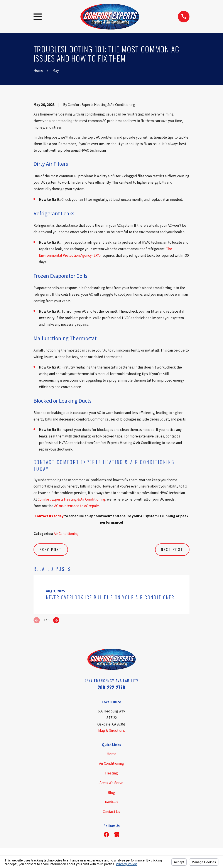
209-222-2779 (111, 687)
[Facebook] (106, 834)
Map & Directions (111, 731)
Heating (111, 773)
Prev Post (51, 549)
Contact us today (49, 516)
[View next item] (56, 620)
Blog (111, 793)
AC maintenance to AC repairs (77, 506)
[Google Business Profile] (117, 834)
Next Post (172, 549)
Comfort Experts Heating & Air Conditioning (71, 499)
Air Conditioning (66, 534)
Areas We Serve (111, 783)
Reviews (111, 802)
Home (111, 754)
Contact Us (111, 812)
